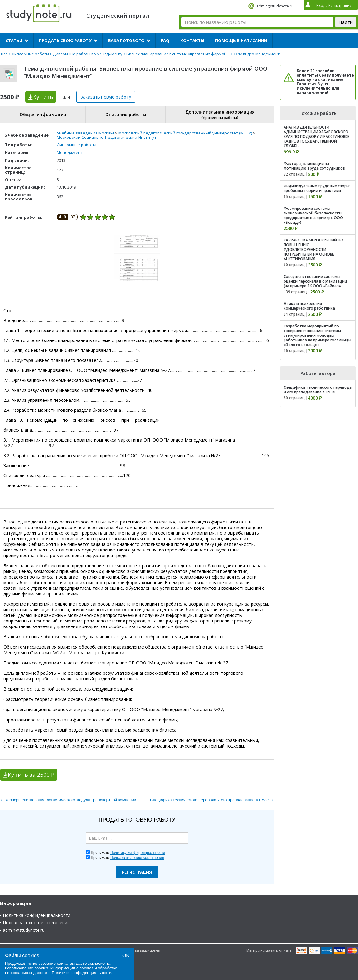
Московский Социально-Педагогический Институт (107, 137)
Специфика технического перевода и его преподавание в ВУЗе (318, 390)
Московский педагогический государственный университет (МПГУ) (185, 133)
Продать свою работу (65, 40)
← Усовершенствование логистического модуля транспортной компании (68, 800)
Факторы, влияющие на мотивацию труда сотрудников (314, 166)
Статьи (14, 40)
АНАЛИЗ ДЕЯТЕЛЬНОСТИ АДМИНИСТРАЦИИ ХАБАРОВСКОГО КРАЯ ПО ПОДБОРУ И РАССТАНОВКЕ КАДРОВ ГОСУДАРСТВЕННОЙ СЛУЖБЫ (316, 136)
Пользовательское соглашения (137, 858)
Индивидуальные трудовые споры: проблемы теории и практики (317, 188)
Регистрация (137, 872)
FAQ (165, 40)
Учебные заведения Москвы (85, 133)
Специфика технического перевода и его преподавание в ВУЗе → (212, 800)
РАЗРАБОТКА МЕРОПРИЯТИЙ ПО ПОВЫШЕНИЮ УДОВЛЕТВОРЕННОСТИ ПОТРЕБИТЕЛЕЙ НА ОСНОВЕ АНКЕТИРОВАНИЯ (313, 249)
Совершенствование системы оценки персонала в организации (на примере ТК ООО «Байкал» (315, 281)
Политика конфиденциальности (37, 915)
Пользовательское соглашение (36, 923)
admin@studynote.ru (275, 6)
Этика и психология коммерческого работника (309, 306)
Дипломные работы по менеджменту (88, 54)
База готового (126, 40)
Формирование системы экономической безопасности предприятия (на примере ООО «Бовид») (313, 215)
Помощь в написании (241, 40)
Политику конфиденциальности (138, 853)
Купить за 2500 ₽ (31, 775)
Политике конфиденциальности (82, 973)
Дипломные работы (30, 54)
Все (4, 54)
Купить (43, 97)
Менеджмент (70, 152)
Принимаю (128, 853)
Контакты (192, 40)
